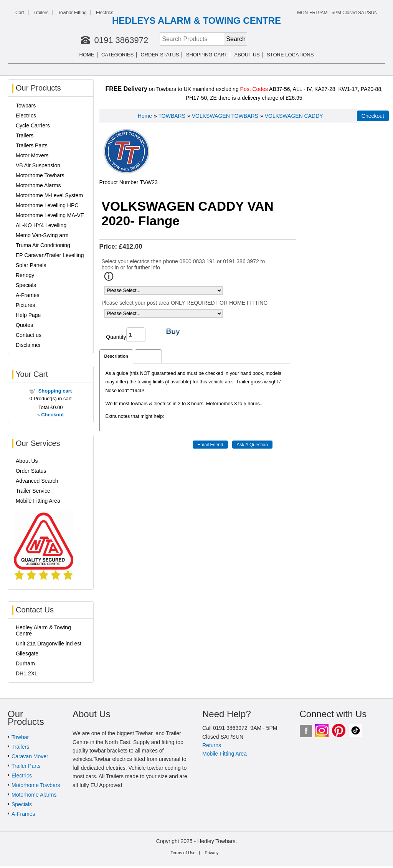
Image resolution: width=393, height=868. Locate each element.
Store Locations (290, 55)
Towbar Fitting (72, 13)
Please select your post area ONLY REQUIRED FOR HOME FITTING (185, 303)
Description (116, 356)
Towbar (20, 737)
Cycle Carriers (33, 125)
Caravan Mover (30, 756)
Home (87, 55)
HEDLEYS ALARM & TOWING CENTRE (196, 21)
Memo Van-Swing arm (42, 235)
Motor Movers (32, 155)
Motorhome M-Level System (49, 195)
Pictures (26, 305)
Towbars (26, 106)
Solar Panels (31, 265)
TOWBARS (172, 116)
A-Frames (27, 295)
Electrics (105, 13)
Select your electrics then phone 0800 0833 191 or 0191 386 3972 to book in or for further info (183, 264)
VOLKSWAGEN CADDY (294, 116)
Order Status (160, 55)
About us (247, 55)
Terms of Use (183, 853)
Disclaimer (28, 345)
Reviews (148, 356)
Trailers (41, 13)
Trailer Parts (26, 766)
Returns (212, 745)
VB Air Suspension (38, 165)
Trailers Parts (32, 145)
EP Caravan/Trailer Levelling (50, 255)
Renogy (25, 275)
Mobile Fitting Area (38, 501)
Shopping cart (207, 55)
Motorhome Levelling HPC (47, 205)
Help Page (28, 315)
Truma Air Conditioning (43, 245)
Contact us (29, 335)
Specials (26, 285)
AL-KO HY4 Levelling (41, 225)
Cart (20, 13)
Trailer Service (33, 491)
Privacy (211, 853)
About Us (27, 461)
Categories (117, 55)
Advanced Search (37, 481)
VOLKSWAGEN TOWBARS (225, 116)
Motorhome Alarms (38, 185)
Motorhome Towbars (40, 175)
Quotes (24, 325)
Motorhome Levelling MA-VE (50, 215)
